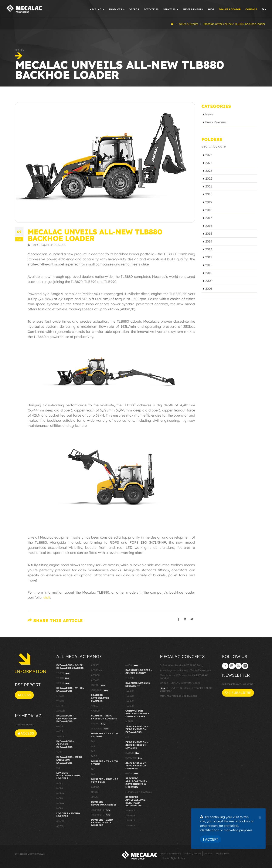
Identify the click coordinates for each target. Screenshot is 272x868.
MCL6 (59, 798)
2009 (209, 281)
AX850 (95, 706)
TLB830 (130, 678)
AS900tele (97, 670)
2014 (209, 241)
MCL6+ (60, 803)
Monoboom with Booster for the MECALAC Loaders (184, 677)
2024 (209, 163)
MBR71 (129, 721)
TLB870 (130, 691)
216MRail (130, 825)
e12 (58, 768)
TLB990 (130, 706)
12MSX (63, 673)
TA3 (93, 751)
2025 (209, 155)
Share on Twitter (192, 619)
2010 (209, 273)
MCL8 (59, 808)
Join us (208, 854)
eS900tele (100, 690)
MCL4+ (60, 793)
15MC (59, 752)
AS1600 (95, 680)
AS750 (60, 826)
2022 (209, 179)
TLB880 (130, 696)
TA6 (93, 769)
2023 (209, 171)
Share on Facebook (178, 619)
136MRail (130, 816)
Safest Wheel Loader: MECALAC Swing (182, 665)
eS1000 (98, 685)
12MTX (63, 678)
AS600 (60, 821)
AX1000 (95, 711)
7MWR (60, 696)
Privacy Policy (193, 854)
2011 (209, 265)
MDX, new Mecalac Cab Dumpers (179, 696)
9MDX (94, 797)
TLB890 (130, 701)
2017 (209, 218)
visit (47, 597)
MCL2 (59, 783)
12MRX (63, 683)
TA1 (93, 741)
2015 (209, 234)
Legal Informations (171, 854)
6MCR (60, 726)
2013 (209, 249)
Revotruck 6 (101, 810)
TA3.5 (94, 756)
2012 (209, 257)
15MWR (60, 711)
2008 (209, 289)
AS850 (95, 665)
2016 (209, 226)
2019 (209, 202)
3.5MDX (95, 787)
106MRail (130, 810)
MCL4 (60, 788)
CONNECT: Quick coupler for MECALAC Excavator (186, 689)
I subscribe (238, 693)
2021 (209, 186)
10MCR (60, 736)
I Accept (210, 839)
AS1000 (95, 675)
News (209, 114)
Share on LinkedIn (185, 619)
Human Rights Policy (173, 858)
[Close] (260, 817)
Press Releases (216, 122)
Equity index (223, 854)
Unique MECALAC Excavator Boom (180, 683)
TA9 (93, 774)
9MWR (60, 701)
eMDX (132, 665)
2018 (209, 210)
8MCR (60, 731)
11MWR (60, 706)
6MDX (94, 792)
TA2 (93, 746)
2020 (209, 194)
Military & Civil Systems (138, 792)
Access (24, 695)
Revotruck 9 (101, 815)
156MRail (130, 820)
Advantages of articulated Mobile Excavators (185, 670)
